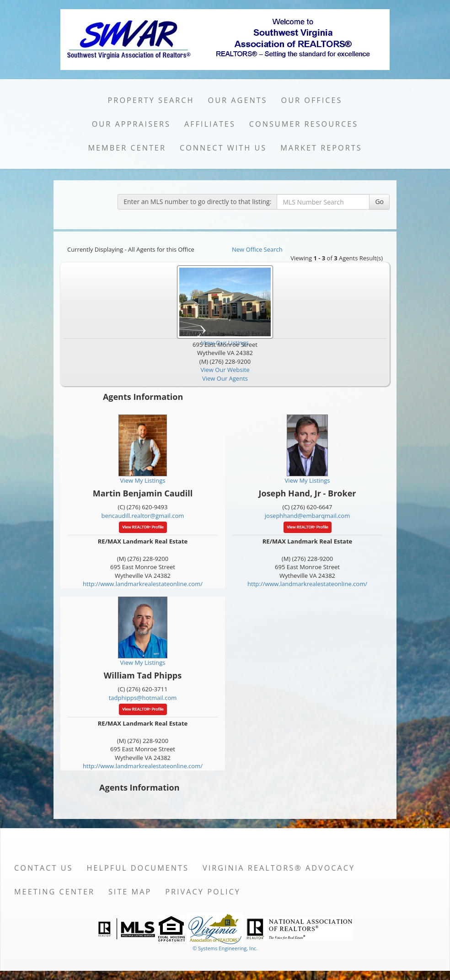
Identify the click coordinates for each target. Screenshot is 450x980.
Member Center (127, 148)
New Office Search (257, 249)
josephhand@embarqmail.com (307, 516)
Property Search (151, 100)
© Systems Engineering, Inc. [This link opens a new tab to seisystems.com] (225, 948)
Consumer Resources (304, 124)
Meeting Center (54, 892)
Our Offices (312, 100)
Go (379, 202)
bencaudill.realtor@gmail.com (143, 516)
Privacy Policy (203, 892)
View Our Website (225, 370)
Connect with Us (223, 148)
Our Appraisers (131, 124)
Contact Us (44, 868)
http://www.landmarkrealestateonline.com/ (143, 584)
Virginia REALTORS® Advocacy (279, 868)
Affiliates (210, 124)
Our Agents (238, 100)
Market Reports (321, 148)
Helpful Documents (138, 868)
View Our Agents (225, 378)
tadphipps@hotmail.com (143, 698)
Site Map (130, 892)
